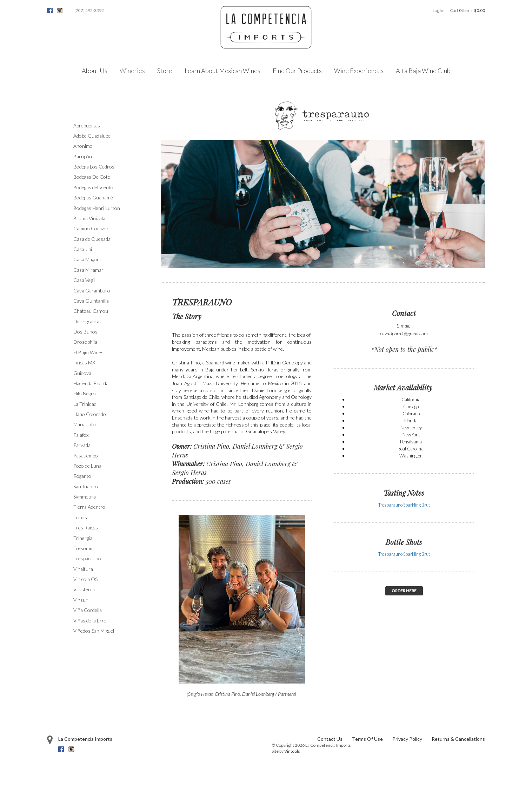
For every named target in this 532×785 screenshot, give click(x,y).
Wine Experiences (359, 71)
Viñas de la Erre (90, 621)
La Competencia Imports (85, 739)
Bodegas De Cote (92, 177)
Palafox (81, 435)
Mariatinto (85, 424)
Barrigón (83, 156)
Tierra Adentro (89, 507)
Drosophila (85, 342)
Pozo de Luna (87, 466)
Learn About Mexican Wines (222, 71)
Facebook (50, 11)
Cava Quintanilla (91, 301)
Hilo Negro (85, 393)
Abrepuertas (87, 126)
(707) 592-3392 (89, 10)
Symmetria (85, 497)
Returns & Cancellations (458, 739)
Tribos (80, 517)
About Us (95, 71)
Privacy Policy (407, 739)
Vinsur (81, 600)
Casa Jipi (83, 249)
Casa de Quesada (92, 239)
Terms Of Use (367, 739)
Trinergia (83, 538)
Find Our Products (297, 71)
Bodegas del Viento (93, 187)
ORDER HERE (404, 591)
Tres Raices (86, 527)
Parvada (82, 445)
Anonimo (83, 146)
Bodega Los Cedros (94, 167)
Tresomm (84, 548)
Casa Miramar (88, 270)
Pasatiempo (86, 456)
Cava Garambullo (92, 291)
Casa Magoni (87, 259)
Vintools (292, 751)
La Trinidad (85, 404)
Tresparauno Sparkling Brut (404, 505)
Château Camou (91, 311)
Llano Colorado (90, 414)
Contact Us (330, 739)
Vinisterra (84, 589)
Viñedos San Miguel (94, 631)
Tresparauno (87, 558)
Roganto (82, 476)
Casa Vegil (84, 280)
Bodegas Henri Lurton (97, 208)
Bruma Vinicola (89, 218)
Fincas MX (84, 362)
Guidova (82, 373)
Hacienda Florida (91, 383)
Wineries (132, 71)
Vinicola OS (85, 579)
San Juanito (86, 486)
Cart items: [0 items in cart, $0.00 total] (467, 10)
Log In (438, 10)
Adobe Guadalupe (92, 136)
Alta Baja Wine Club (423, 71)
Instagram (60, 11)
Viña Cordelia (88, 610)
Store (165, 71)
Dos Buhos (85, 332)
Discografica (86, 321)
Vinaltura (83, 569)
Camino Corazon (91, 228)
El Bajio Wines (88, 352)
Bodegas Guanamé (93, 197)
